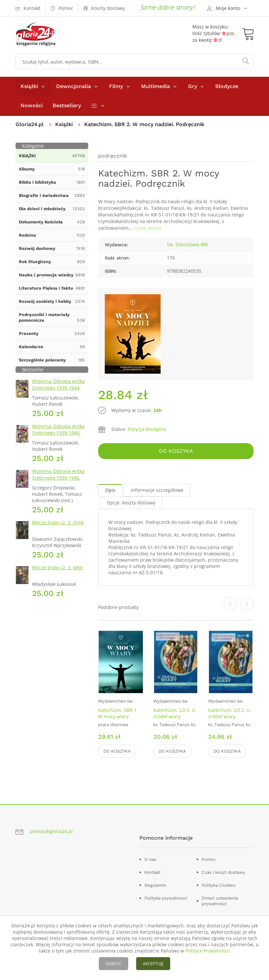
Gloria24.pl (30, 124)
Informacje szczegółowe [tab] (157, 490)
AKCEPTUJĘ (153, 964)
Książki (29, 86)
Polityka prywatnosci (166, 898)
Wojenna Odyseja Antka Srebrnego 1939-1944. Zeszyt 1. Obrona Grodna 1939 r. (60, 391)
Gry (192, 86)
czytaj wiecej (148, 228)
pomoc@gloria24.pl (51, 831)
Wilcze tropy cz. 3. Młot (58, 567)
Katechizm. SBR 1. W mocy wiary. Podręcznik (118, 716)
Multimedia (155, 86)
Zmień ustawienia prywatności (220, 901)
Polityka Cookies (219, 885)
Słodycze (227, 86)
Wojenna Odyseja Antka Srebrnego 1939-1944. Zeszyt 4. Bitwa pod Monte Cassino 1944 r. (58, 436)
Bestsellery (67, 105)
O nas (150, 859)
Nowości (32, 105)
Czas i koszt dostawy (223, 872)
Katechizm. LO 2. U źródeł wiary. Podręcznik (174, 716)
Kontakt (152, 872)
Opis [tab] (110, 490)
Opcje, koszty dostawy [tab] (131, 503)
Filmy (116, 86)
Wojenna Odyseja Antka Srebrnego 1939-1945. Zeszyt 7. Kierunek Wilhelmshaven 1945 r (58, 481)
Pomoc (209, 859)
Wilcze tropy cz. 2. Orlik (58, 522)
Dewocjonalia (74, 86)
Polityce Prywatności (208, 951)
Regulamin (155, 885)
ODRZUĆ (114, 964)
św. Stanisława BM (187, 244)
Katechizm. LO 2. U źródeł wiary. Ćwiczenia (229, 716)
